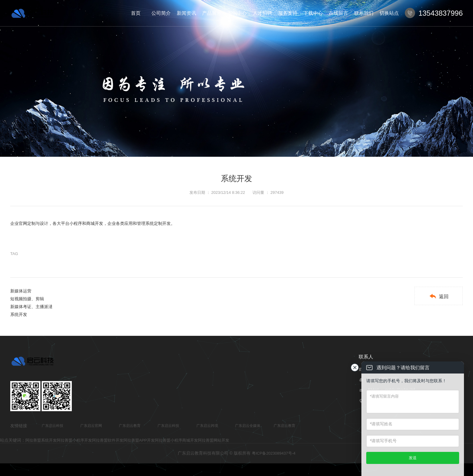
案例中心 (237, 13)
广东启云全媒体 (248, 426)
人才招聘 (262, 13)
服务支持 (288, 13)
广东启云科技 (52, 426)
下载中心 (313, 13)
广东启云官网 (91, 426)
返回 (439, 296)
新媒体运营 (21, 291)
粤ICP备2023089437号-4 (274, 453)
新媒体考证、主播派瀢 (31, 307)
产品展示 (212, 13)
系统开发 (19, 314)
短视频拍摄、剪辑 (27, 299)
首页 (136, 13)
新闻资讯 (186, 13)
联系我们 (364, 13)
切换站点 (389, 13)
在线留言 (338, 13)
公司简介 (161, 13)
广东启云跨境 (207, 426)
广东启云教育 (130, 426)
